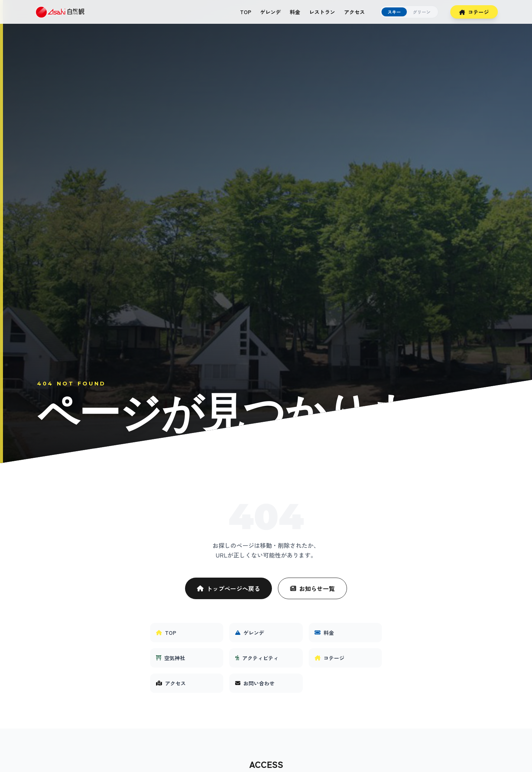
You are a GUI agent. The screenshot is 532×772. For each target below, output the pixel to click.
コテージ (474, 12)
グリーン (422, 12)
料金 (295, 12)
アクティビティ (257, 658)
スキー (394, 12)
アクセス (354, 12)
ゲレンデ (270, 12)
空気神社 (171, 658)
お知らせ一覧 (312, 588)
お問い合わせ (255, 683)
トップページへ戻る (228, 588)
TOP (246, 12)
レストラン (322, 12)
